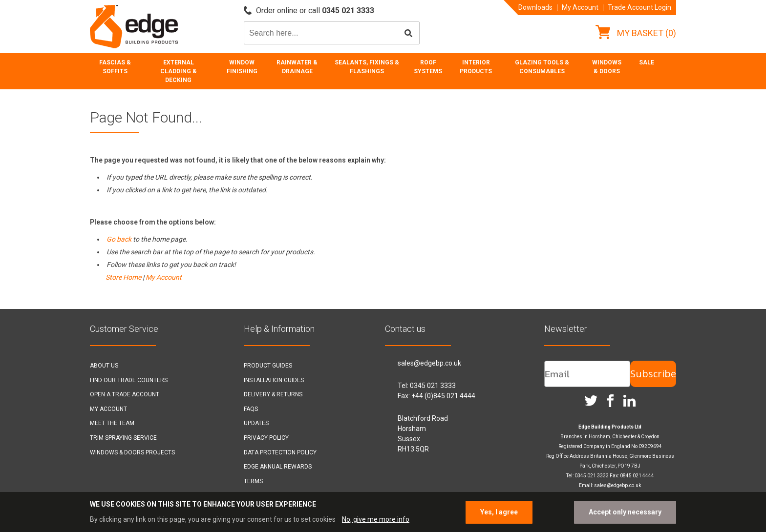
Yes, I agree (499, 512)
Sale (647, 62)
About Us (104, 366)
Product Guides (268, 366)
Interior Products (476, 67)
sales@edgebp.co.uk (429, 363)
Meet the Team (112, 423)
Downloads (535, 7)
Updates (256, 423)
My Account (580, 7)
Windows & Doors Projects (132, 452)
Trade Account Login (639, 7)
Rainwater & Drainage (297, 67)
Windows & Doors (607, 67)
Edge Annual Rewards (278, 467)
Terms (253, 481)
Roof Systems (428, 67)
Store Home (123, 277)
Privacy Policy (266, 438)
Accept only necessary (625, 512)
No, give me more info (376, 519)
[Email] (587, 374)
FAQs (251, 409)
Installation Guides (274, 380)
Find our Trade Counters (129, 380)
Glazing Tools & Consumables (542, 67)
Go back (119, 239)
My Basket (636, 33)
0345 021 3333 (433, 386)
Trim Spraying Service (123, 438)
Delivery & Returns (273, 394)
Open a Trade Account (125, 394)
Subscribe (653, 374)
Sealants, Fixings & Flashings (367, 67)
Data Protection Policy (280, 452)
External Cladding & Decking (179, 71)
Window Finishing (242, 67)
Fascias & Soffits (115, 67)
